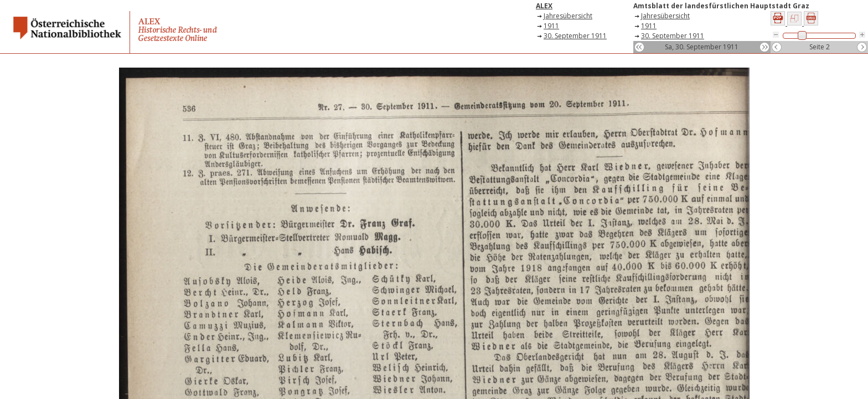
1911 (551, 26)
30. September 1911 (575, 36)
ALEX (544, 6)
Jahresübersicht (568, 16)
